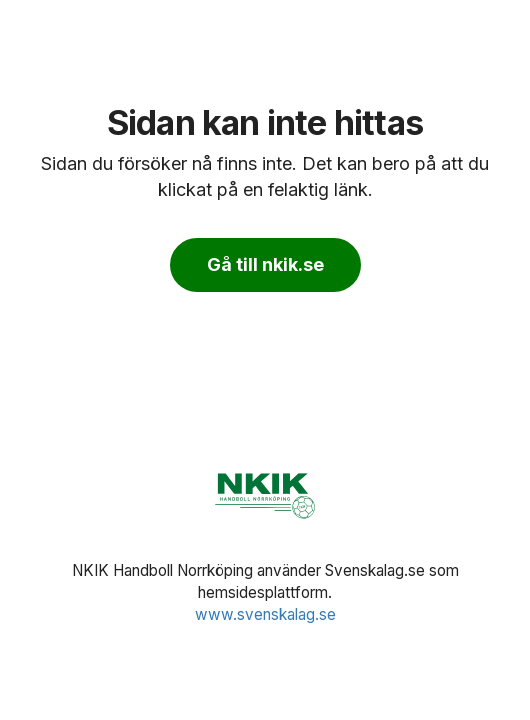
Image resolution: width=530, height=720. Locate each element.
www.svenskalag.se (265, 614)
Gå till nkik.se (265, 264)
